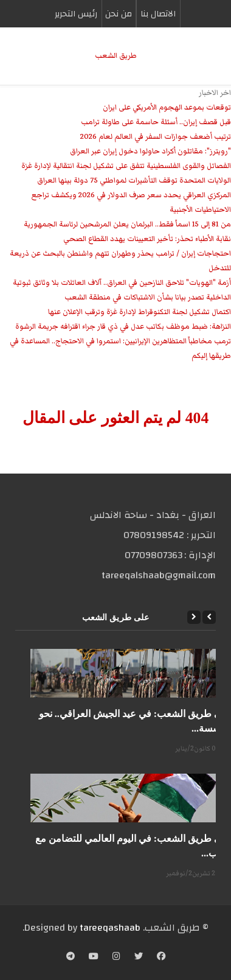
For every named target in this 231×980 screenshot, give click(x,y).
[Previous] (209, 617)
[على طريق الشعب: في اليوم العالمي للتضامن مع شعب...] (131, 798)
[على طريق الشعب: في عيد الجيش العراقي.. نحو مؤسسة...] (131, 673)
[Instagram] (116, 957)
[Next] (194, 617)
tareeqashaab (110, 928)
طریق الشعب (116, 56)
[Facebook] (161, 957)
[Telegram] (71, 957)
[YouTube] (94, 957)
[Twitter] (139, 957)
